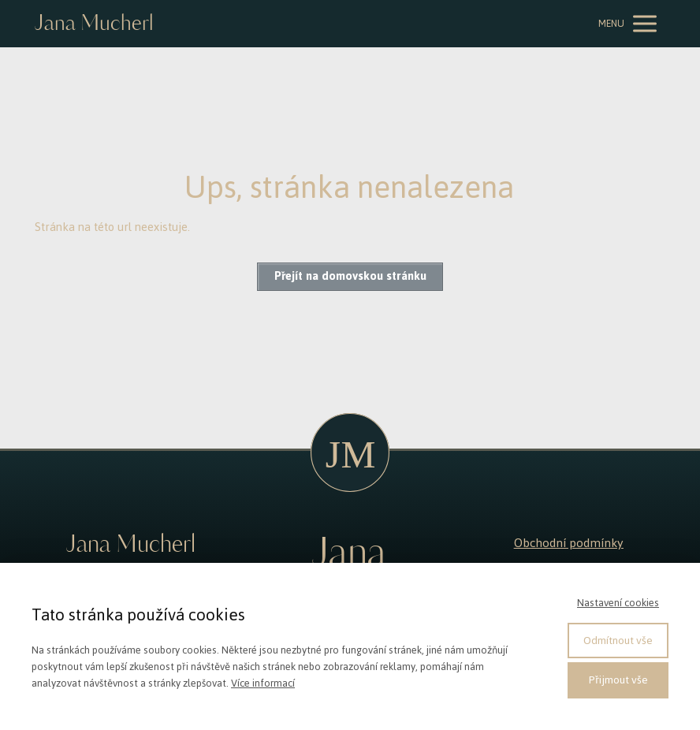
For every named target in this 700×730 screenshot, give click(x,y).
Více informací (263, 683)
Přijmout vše (618, 680)
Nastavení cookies (618, 603)
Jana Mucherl (94, 24)
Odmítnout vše (618, 641)
